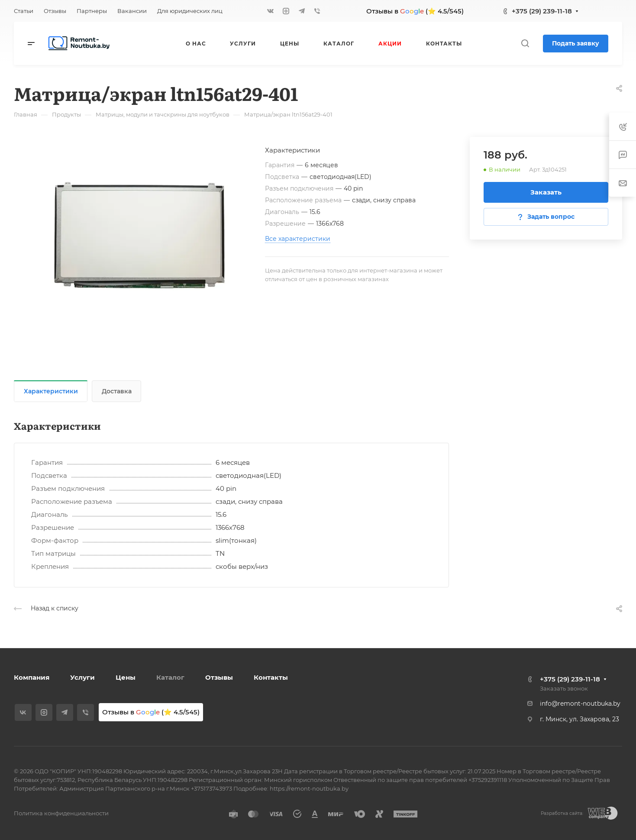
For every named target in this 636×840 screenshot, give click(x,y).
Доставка (117, 391)
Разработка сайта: (562, 813)
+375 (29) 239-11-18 (542, 11)
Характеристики (51, 391)
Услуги (82, 677)
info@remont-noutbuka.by (580, 704)
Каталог (170, 677)
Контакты (271, 677)
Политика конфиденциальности (61, 813)
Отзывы (219, 677)
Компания (32, 677)
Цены (126, 677)
